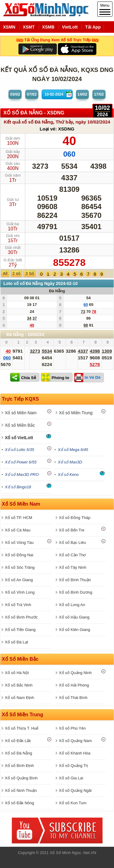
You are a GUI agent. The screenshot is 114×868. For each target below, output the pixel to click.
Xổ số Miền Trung (76, 413)
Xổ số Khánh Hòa (75, 753)
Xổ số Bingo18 (18, 487)
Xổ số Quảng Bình (21, 778)
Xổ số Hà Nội (17, 673)
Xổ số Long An (72, 605)
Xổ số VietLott (19, 438)
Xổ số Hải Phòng (74, 685)
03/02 (15, 94)
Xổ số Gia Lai (71, 778)
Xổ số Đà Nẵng (18, 753)
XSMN (9, 27)
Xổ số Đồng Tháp (75, 518)
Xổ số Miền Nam (21, 413)
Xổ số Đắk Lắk (18, 741)
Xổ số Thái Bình (73, 698)
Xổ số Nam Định (19, 698)
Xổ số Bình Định (19, 766)
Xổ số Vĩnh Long (20, 592)
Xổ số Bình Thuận (75, 580)
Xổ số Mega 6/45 (73, 450)
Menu (105, 9)
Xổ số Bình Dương (76, 592)
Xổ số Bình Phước (21, 617)
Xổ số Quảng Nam (75, 741)
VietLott (70, 27)
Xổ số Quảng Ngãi (75, 790)
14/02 (83, 94)
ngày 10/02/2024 (93, 122)
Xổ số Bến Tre (72, 530)
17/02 (99, 94)
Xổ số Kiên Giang (75, 630)
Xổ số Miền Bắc (20, 425)
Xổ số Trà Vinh (18, 605)
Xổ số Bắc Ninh (19, 685)
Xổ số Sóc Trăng (20, 567)
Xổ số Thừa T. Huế (22, 728)
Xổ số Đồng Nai (19, 555)
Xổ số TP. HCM (19, 518)
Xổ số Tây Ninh (73, 567)
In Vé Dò (93, 377)
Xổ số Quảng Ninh (75, 673)
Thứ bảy (64, 122)
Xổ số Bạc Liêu (73, 542)
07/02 (32, 94)
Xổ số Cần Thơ (73, 555)
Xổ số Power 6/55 (21, 462)
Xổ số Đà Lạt (16, 642)
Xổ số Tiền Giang (20, 630)
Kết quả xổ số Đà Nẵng (29, 122)
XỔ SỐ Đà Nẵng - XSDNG (34, 113)
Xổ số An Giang (19, 580)
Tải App (93, 27)
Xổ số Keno (68, 475)
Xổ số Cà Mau (18, 530)
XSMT (29, 27)
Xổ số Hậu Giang (74, 617)
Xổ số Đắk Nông (19, 803)
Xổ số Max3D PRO (22, 475)
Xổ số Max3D (70, 462)
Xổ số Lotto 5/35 (19, 450)
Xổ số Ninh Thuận (21, 790)
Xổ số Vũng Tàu (19, 542)
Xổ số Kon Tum (73, 803)
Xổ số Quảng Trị (73, 766)
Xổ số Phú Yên (72, 728)
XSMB (48, 27)
